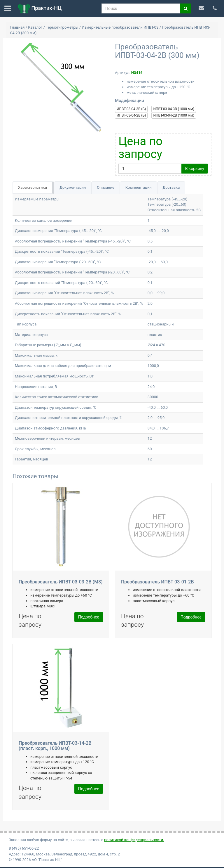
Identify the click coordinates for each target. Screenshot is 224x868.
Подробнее (89, 617)
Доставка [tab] (171, 187)
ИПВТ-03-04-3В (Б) (131, 109)
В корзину (195, 169)
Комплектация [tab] (139, 187)
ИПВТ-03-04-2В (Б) (131, 115)
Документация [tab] (73, 187)
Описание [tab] (106, 187)
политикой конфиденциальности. (134, 840)
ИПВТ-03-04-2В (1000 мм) (174, 115)
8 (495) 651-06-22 (24, 848)
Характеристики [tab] (33, 187)
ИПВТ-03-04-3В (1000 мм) (174, 109)
